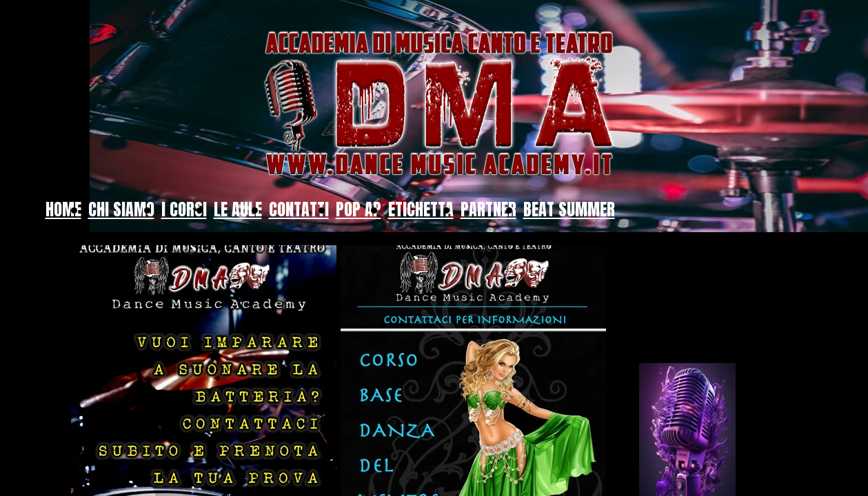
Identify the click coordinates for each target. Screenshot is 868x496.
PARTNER (488, 209)
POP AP (359, 209)
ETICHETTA (421, 209)
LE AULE (238, 209)
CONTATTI (299, 209)
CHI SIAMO (121, 209)
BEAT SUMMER (569, 209)
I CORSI (184, 209)
